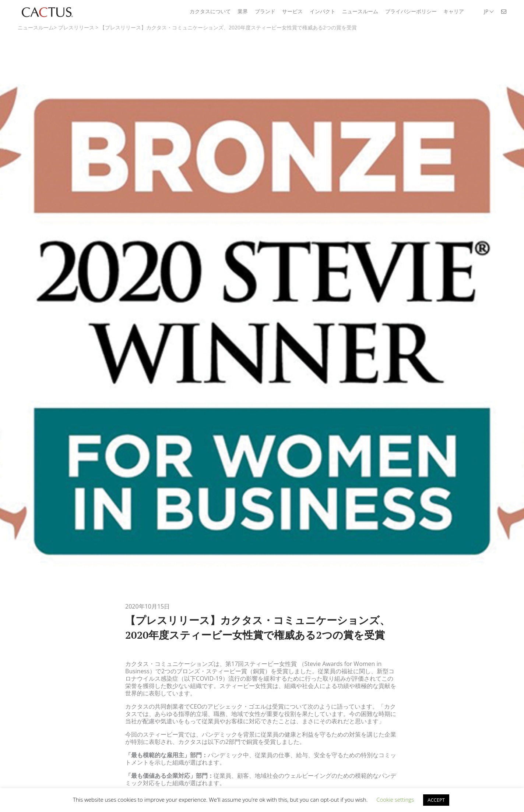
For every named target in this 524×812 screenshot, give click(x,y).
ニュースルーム (36, 27)
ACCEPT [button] (436, 800)
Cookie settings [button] (395, 799)
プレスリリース (76, 27)
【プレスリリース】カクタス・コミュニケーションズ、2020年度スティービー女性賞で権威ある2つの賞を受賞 (228, 27)
